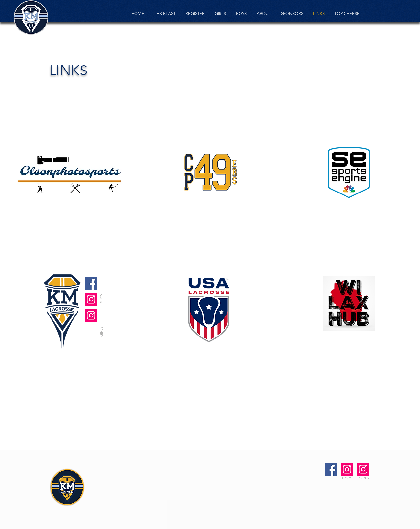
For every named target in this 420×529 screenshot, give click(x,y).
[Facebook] (91, 283)
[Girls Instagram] (91, 299)
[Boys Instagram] (347, 469)
